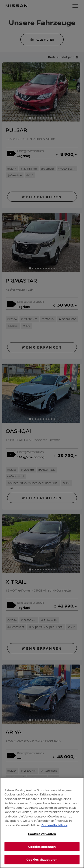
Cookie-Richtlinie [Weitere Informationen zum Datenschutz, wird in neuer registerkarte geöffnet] (54, 828)
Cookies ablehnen (42, 850)
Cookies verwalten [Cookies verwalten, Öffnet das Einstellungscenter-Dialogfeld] (42, 837)
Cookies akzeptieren (42, 863)
